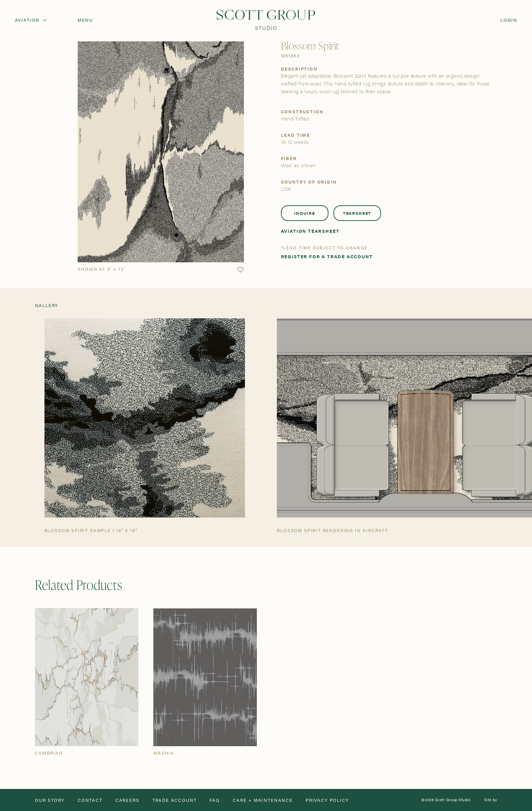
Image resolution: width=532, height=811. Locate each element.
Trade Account (175, 800)
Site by (491, 800)
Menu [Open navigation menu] (85, 20)
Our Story (50, 800)
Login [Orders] (509, 20)
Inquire (305, 213)
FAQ (214, 800)
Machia (164, 753)
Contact (90, 800)
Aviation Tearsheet (310, 231)
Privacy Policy (327, 800)
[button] (241, 270)
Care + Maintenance (263, 800)
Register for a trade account (327, 256)
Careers (127, 800)
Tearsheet (357, 213)
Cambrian (49, 753)
